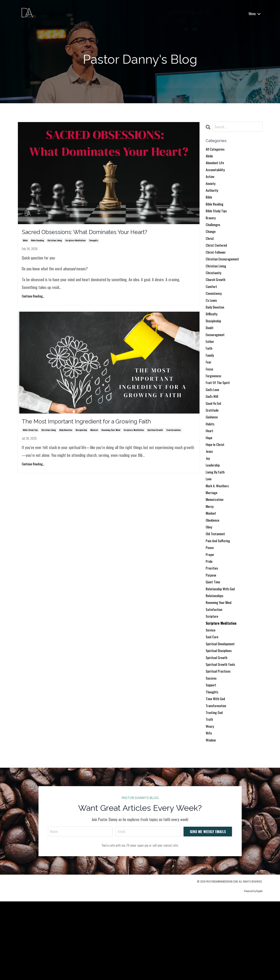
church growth (217, 297)
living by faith (216, 515)
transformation (173, 434)
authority (213, 197)
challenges (214, 235)
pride (210, 616)
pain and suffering (219, 592)
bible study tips (30, 434)
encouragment (216, 360)
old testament (216, 585)
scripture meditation (75, 242)
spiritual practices (219, 740)
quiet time (214, 639)
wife (209, 810)
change (211, 243)
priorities (212, 624)
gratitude (213, 445)
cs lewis (212, 321)
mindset (94, 434)
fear (209, 391)
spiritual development (222, 709)
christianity (214, 290)
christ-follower (217, 266)
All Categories (216, 150)
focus (210, 398)
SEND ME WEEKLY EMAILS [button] (208, 909)
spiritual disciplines (220, 717)
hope (209, 476)
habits (210, 461)
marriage (212, 538)
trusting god (215, 787)
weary (210, 802)
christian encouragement (224, 274)
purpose (212, 631)
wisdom (211, 818)
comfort (212, 305)
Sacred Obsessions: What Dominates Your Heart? (101, 233)
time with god (217, 771)
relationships (215, 655)
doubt (210, 352)
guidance (212, 453)
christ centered (217, 259)
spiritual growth (155, 434)
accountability (216, 173)
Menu (255, 14)
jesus (210, 492)
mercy (210, 554)
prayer (211, 608)
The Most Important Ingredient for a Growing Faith (102, 425)
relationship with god (222, 647)
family (210, 383)
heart (210, 468)
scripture (213, 678)
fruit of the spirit (219, 414)
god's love (213, 422)
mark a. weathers (219, 530)
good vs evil (214, 437)
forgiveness (214, 406)
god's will (213, 429)
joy (208, 499)
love (209, 523)
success (212, 748)
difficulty (212, 336)
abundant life (216, 166)
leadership (214, 507)
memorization (216, 546)
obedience (213, 569)
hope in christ (216, 484)
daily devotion (66, 434)
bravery (211, 228)
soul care (213, 701)
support (212, 755)
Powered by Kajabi (253, 969)
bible (25, 242)
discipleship (81, 434)
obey (209, 577)
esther (210, 367)
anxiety (211, 189)
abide (210, 158)
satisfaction (215, 670)
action (210, 181)
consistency (214, 313)
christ (210, 251)
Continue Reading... (33, 298)
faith (209, 375)
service (211, 693)
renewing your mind (111, 434)
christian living (55, 242)
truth (210, 794)
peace (210, 600)
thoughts (94, 242)
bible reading (38, 242)
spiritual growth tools (222, 732)
